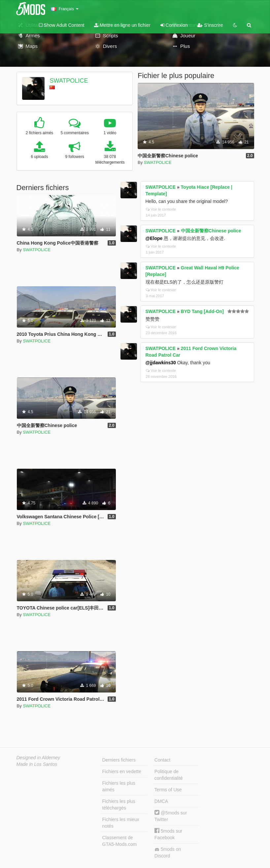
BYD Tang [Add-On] (202, 311)
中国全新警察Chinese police (211, 231)
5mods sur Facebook (168, 834)
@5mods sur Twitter (171, 816)
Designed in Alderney (38, 758)
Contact (162, 760)
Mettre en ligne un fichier (122, 25)
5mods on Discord (168, 852)
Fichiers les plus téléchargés (119, 805)
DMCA (161, 801)
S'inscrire (210, 25)
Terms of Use (168, 790)
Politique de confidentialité (169, 775)
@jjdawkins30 (161, 363)
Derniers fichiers (119, 760)
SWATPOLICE (69, 81)
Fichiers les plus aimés (119, 786)
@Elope (154, 238)
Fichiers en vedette (122, 771)
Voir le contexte (161, 209)
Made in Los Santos (37, 764)
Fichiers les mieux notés (121, 823)
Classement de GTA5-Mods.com (120, 841)
